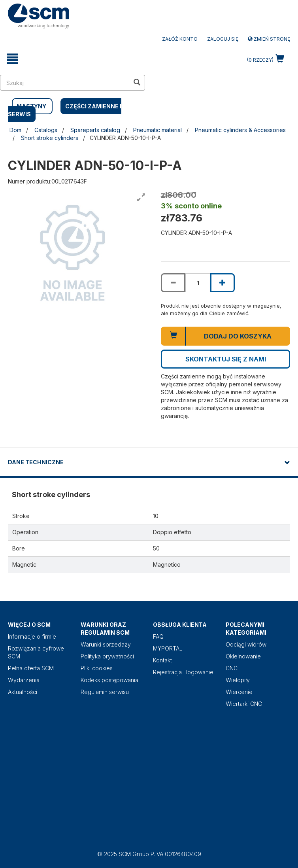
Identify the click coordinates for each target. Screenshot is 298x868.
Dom (15, 130)
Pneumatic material (157, 130)
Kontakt (162, 660)
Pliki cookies (97, 668)
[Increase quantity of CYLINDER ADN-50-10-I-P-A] (223, 283)
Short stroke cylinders (50, 138)
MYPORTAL (168, 648)
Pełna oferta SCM (31, 668)
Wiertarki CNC (244, 704)
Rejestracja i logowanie (183, 672)
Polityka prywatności (107, 656)
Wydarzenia (24, 680)
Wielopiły (238, 680)
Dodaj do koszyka (238, 336)
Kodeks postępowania (109, 680)
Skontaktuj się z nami (226, 359)
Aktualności (23, 692)
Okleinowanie (243, 656)
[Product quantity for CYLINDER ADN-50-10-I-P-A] (198, 283)
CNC (232, 668)
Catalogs (46, 130)
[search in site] (65, 83)
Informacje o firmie (32, 636)
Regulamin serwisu (105, 692)
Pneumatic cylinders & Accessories (240, 130)
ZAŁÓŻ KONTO (180, 39)
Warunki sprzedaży (106, 644)
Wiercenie (239, 692)
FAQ (158, 636)
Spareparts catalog (95, 130)
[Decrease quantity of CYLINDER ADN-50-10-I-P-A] (173, 283)
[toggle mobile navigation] (12, 59)
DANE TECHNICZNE (36, 462)
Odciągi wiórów (246, 644)
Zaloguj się (223, 39)
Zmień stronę (269, 39)
